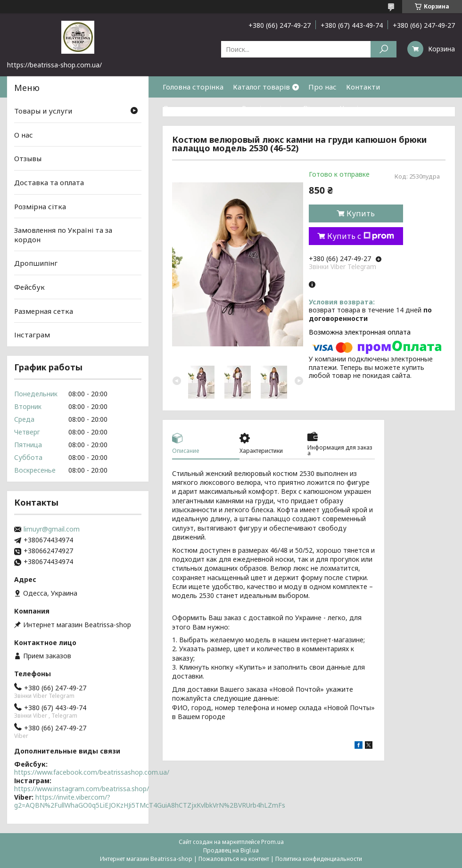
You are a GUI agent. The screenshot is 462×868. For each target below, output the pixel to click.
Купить (361, 213)
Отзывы (28, 158)
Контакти (363, 87)
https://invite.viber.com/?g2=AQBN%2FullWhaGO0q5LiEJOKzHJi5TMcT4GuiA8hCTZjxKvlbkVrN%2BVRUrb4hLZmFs (150, 801)
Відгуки (317, 108)
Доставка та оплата (198, 108)
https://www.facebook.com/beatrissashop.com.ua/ (92, 772)
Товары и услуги (43, 111)
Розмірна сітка (268, 108)
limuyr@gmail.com (52, 529)
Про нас (322, 87)
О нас (24, 135)
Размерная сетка (44, 311)
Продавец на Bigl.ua (231, 850)
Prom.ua (272, 842)
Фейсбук (29, 287)
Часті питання (364, 108)
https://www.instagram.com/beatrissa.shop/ (82, 789)
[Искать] (384, 49)
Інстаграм (32, 335)
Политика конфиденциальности (319, 859)
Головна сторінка (193, 87)
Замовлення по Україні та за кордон (63, 235)
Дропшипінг (36, 263)
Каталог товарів (261, 87)
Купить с (361, 236)
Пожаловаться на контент (234, 859)
